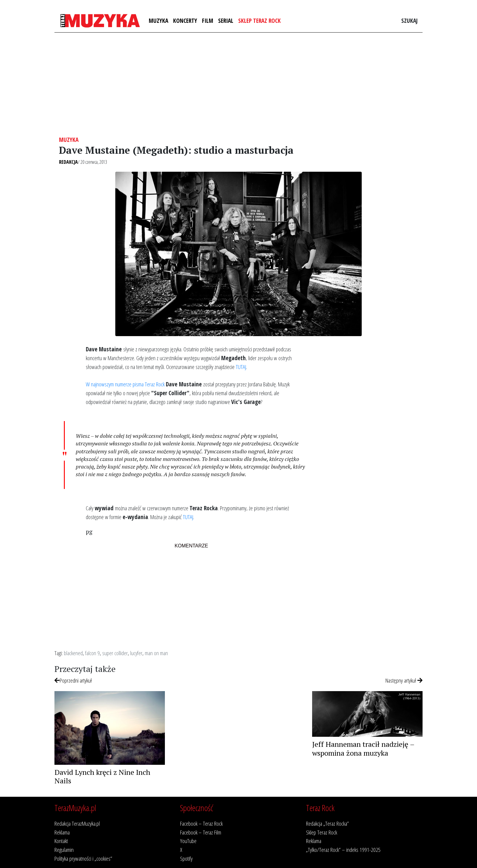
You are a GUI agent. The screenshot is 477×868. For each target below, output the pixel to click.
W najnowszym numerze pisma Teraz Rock (125, 384)
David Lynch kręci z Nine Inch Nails (102, 777)
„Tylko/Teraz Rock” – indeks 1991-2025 (343, 850)
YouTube (188, 841)
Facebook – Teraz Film (201, 832)
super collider (115, 653)
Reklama (62, 832)
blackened (73, 653)
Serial (226, 21)
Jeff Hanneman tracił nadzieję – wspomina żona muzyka (363, 749)
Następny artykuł (404, 680)
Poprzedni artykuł (73, 680)
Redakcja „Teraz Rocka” (327, 823)
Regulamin (64, 850)
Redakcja (68, 162)
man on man (156, 653)
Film (208, 21)
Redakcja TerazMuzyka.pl (77, 823)
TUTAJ (241, 367)
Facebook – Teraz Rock (201, 823)
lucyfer (136, 653)
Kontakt (61, 841)
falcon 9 (92, 653)
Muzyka (158, 21)
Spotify (186, 858)
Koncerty (185, 21)
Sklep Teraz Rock (259, 21)
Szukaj (409, 21)
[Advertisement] (238, 84)
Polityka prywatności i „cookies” (83, 858)
